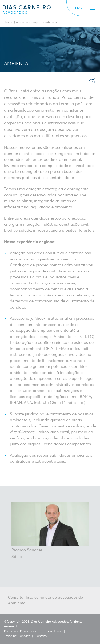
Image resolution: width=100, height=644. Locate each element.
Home (9, 22)
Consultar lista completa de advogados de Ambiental (45, 600)
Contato (41, 636)
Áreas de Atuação (28, 22)
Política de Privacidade (21, 631)
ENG (79, 8)
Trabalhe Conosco (17, 636)
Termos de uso (52, 631)
